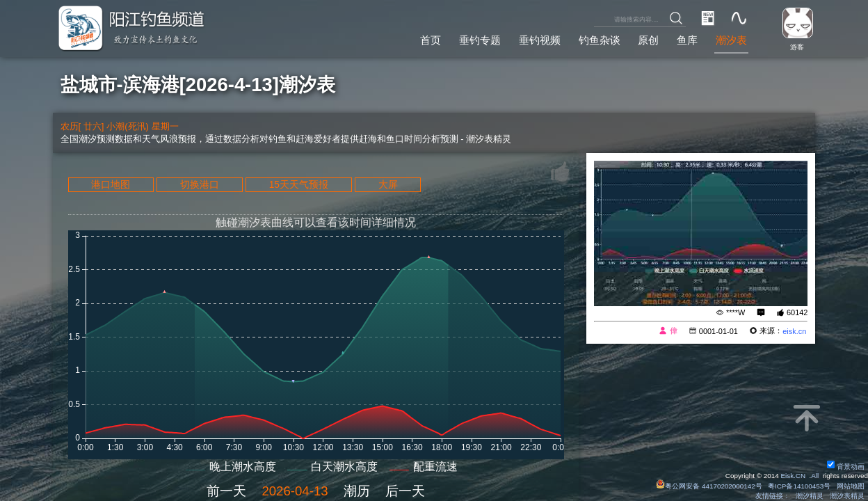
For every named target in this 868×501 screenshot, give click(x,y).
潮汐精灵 (810, 496)
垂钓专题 (480, 40)
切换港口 (200, 185)
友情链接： (773, 496)
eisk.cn (794, 331)
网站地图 (851, 486)
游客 (797, 47)
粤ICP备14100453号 (799, 486)
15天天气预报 (299, 185)
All (815, 476)
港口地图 (111, 185)
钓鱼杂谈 (600, 40)
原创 (648, 40)
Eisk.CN (793, 476)
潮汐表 (731, 40)
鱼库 (687, 40)
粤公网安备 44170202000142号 (710, 486)
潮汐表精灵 (847, 496)
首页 (431, 40)
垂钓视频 (540, 40)
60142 (797, 312)
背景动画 (846, 467)
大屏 (388, 185)
